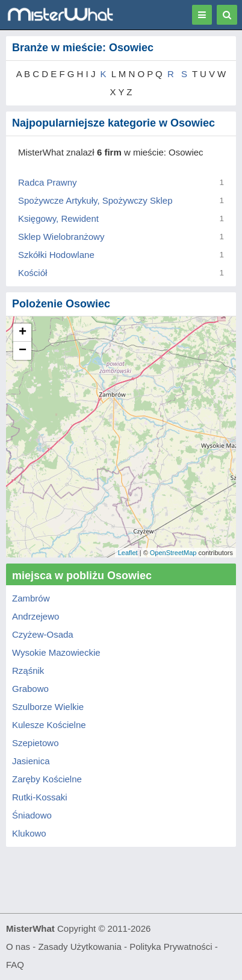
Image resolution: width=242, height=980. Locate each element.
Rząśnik (28, 671)
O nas (18, 947)
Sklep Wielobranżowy (61, 237)
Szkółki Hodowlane (56, 255)
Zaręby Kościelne (47, 779)
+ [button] (23, 333)
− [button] (23, 351)
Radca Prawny (48, 182)
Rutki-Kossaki (40, 797)
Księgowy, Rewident (58, 218)
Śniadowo (32, 815)
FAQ (15, 965)
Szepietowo (36, 743)
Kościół (33, 273)
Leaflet (128, 553)
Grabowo (30, 689)
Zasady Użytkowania (79, 947)
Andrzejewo (36, 616)
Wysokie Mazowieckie (56, 652)
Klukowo (29, 833)
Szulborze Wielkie (48, 707)
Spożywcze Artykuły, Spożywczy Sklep (95, 200)
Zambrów (31, 598)
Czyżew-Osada (43, 634)
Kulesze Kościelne (49, 725)
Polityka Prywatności (171, 947)
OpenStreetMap (173, 553)
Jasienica (31, 761)
